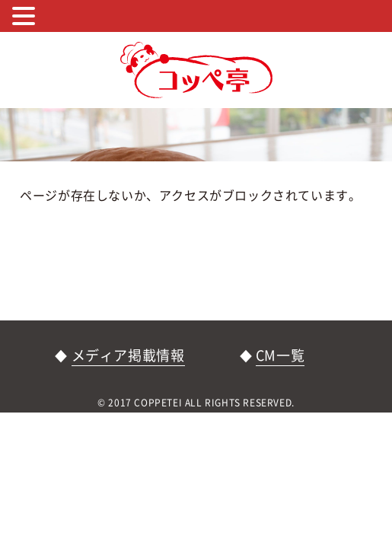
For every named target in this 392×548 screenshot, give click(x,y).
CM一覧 (280, 355)
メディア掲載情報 (128, 355)
